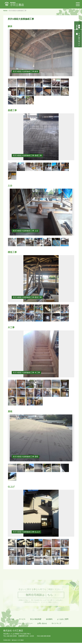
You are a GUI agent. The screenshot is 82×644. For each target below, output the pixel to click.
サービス (22, 620)
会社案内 (49, 620)
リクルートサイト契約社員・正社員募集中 (79, 38)
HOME (12, 620)
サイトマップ (56, 625)
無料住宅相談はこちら (39, 595)
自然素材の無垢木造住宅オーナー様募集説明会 (78, 25)
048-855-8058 (10, 636)
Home (5, 11)
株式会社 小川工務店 (13, 631)
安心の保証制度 (36, 620)
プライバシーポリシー (25, 625)
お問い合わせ (42, 625)
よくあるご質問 (63, 620)
